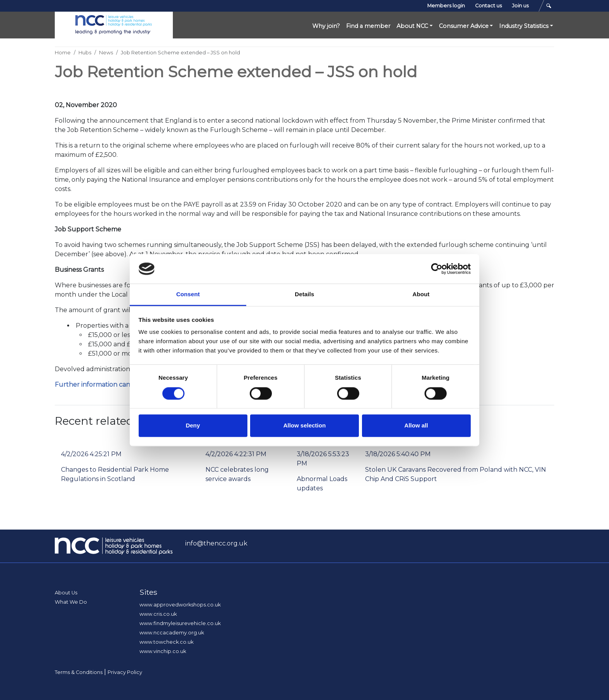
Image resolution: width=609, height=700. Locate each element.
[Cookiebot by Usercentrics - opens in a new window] (437, 269)
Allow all (416, 426)
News (106, 53)
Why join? (326, 26)
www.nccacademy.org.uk (172, 633)
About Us (66, 593)
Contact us (488, 6)
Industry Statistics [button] (524, 26)
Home (63, 53)
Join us (520, 6)
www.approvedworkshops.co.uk (180, 605)
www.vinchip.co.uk (163, 651)
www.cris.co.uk (158, 614)
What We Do (71, 602)
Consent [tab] (188, 294)
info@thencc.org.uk (216, 543)
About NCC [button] (412, 26)
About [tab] (421, 294)
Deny (193, 426)
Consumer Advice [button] (464, 26)
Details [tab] (304, 294)
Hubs (85, 53)
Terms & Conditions (79, 672)
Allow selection (304, 426)
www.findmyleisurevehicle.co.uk (180, 623)
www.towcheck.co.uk (166, 642)
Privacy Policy (125, 672)
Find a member (368, 26)
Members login (446, 6)
